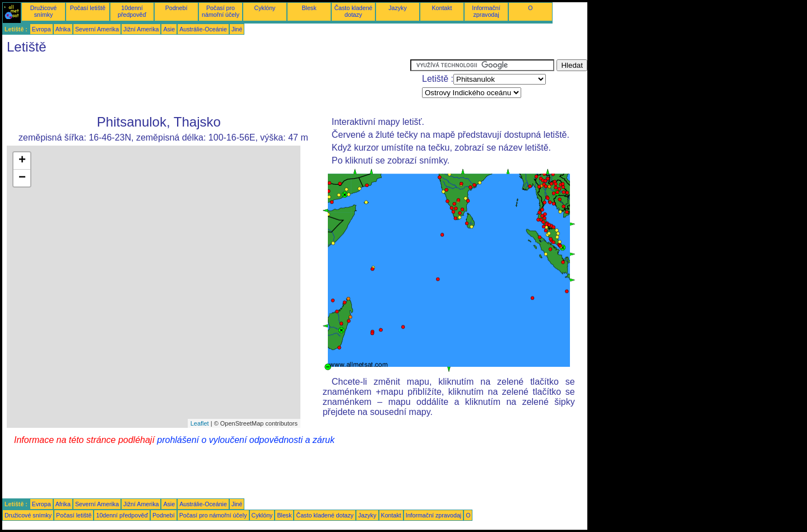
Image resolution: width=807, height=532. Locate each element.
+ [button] (22, 161)
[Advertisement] (206, 85)
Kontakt (442, 8)
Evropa (41, 29)
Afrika (63, 29)
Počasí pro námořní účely (221, 11)
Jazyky (398, 8)
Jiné (237, 29)
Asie (169, 29)
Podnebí (177, 8)
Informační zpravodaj (486, 11)
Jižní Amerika (141, 29)
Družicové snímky (43, 11)
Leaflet (200, 423)
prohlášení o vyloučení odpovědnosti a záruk (246, 440)
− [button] (22, 178)
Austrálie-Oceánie (203, 29)
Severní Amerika (97, 29)
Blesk (309, 8)
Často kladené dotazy (353, 11)
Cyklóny (265, 8)
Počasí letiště (88, 8)
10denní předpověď (132, 11)
